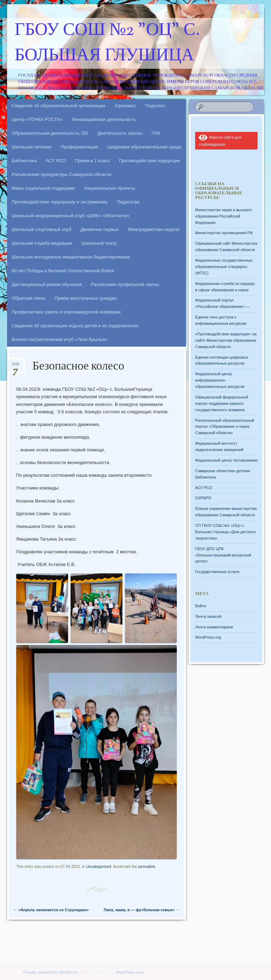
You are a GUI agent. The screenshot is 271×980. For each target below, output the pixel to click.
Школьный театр (99, 243)
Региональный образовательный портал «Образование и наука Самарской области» (225, 427)
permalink (147, 866)
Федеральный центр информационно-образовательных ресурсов (220, 380)
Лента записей (208, 616)
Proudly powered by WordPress (50, 972)
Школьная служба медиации (42, 243)
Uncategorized (99, 866)
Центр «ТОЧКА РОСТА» (37, 119)
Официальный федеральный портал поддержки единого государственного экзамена (222, 403)
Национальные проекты (110, 188)
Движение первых (100, 229)
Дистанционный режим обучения (47, 284)
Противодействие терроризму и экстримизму (60, 202)
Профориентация (79, 147)
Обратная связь (29, 298)
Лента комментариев (214, 627)
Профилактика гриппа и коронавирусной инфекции (66, 312)
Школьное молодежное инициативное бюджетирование (71, 257)
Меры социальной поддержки (43, 188)
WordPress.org (208, 637)
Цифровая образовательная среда (144, 147)
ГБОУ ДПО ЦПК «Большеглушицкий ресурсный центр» (223, 555)
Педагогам (128, 202)
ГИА (156, 133)
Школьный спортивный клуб (41, 229)
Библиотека (24, 161)
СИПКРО (203, 498)
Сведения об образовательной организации (58, 106)
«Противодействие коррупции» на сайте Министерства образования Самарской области (226, 340)
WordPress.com (130, 972)
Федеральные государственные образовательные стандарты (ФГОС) (224, 267)
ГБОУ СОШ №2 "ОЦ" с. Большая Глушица (107, 43)
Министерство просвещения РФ (224, 233)
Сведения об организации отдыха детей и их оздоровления (75, 326)
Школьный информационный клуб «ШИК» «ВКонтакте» (71, 216)
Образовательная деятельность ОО (50, 133)
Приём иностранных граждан (86, 298)
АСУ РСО (56, 161)
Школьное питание (32, 147)
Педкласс (156, 106)
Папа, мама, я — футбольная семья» (142, 910)
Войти (201, 606)
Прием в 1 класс (93, 161)
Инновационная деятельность (104, 119)
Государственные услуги (217, 572)
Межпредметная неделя (154, 229)
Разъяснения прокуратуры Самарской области (61, 174)
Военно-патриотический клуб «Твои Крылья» (59, 339)
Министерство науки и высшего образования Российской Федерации (223, 216)
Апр (15, 366)
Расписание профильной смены (125, 284)
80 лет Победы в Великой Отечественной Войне (63, 271)
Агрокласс (125, 106)
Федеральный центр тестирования (226, 460)
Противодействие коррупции (149, 161)
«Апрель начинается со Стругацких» (51, 910)
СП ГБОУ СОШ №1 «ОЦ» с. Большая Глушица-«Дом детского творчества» (225, 532)
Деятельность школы (120, 133)
